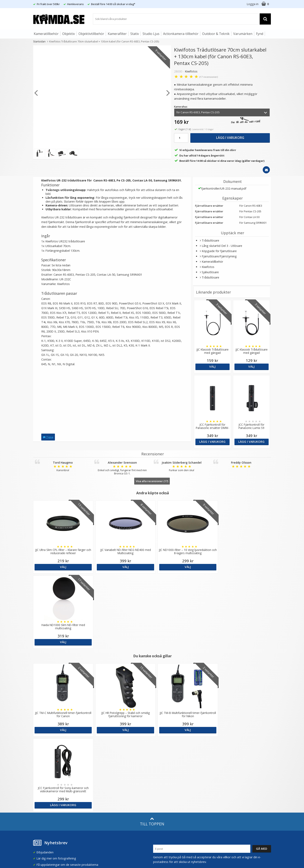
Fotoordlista (101, 783)
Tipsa (48, 437)
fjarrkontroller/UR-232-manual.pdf (224, 188)
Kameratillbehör (46, 34)
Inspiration (100, 790)
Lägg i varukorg (230, 138)
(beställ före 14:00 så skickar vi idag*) (178, 758)
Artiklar (98, 777)
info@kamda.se (43, 740)
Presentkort (40, 803)
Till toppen (152, 671)
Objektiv (69, 34)
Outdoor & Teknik (216, 34)
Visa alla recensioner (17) (152, 481)
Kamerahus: (181, 107)
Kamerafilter (117, 34)
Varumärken (243, 34)
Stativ (135, 34)
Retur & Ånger (42, 791)
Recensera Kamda (105, 754)
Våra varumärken (104, 748)
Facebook (160, 785)
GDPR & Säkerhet (105, 760)
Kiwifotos (191, 71)
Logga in (253, 4)
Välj (212, 367)
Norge (221, 754)
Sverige (222, 744)
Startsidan (39, 41)
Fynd (260, 34)
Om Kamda (101, 741)
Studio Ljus (151, 34)
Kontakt (38, 797)
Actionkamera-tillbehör (181, 34)
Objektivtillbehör (91, 34)
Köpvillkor (39, 785)
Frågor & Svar (42, 779)
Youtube (159, 792)
